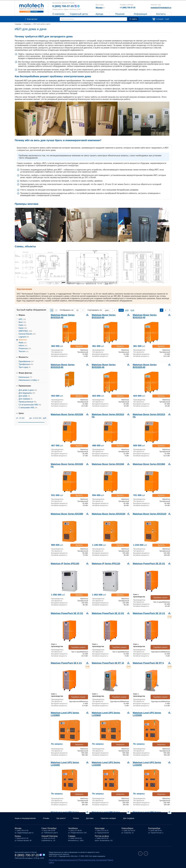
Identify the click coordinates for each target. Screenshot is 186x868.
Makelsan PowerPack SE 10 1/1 (147, 613)
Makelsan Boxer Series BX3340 (105, 464)
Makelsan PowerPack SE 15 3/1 (65, 613)
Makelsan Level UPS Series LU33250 (149, 762)
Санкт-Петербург (49, 831)
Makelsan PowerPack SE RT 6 (146, 663)
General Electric (27, 334)
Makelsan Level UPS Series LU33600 (108, 713)
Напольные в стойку (29, 380)
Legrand (24, 337)
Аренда (99, 14)
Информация (140, 14)
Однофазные (26, 361)
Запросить (80, 744)
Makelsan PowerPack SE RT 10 (105, 663)
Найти (134, 19)
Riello (23, 343)
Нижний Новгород (50, 839)
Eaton (23, 328)
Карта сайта (102, 863)
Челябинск (73, 831)
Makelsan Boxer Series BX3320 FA (66, 464)
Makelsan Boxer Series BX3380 (65, 514)
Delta (23, 325)
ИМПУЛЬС (25, 331)
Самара (72, 839)
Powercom (25, 348)
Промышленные (28, 402)
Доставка (96, 821)
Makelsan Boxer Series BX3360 (146, 464)
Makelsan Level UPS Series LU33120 (149, 812)
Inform (23, 346)
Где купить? (66, 821)
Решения (120, 14)
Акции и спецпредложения (27, 821)
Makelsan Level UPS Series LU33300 (108, 762)
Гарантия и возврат (116, 821)
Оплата (82, 821)
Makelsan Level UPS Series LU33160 (108, 812)
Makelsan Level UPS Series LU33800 (67, 713)
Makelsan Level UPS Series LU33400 (67, 762)
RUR (121, 310)
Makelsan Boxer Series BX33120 (147, 514)
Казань (18, 839)
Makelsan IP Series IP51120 (104, 563)
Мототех (31, 8)
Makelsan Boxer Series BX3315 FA (148, 414)
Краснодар (100, 831)
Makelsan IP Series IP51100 (63, 563)
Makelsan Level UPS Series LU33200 (67, 812)
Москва (18, 831)
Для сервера (26, 399)
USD (127, 310)
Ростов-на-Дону (102, 839)
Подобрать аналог (162, 595)
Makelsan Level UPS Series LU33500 (149, 713)
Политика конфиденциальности (60, 863)
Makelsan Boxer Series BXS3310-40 (67, 315)
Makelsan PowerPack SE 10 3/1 (106, 613)
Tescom (24, 351)
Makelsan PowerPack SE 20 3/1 (147, 563)
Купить (80, 347)
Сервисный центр (79, 14)
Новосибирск (127, 831)
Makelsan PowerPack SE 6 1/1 (64, 663)
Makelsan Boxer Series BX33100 (106, 514)
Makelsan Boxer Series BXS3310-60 (107, 315)
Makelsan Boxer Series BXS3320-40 (107, 365)
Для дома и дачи (28, 390)
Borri (22, 322)
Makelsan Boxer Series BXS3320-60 (149, 365)
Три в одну (25, 367)
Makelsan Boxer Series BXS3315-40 (149, 315)
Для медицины (27, 393)
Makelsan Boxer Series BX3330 (65, 414)
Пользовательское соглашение (85, 863)
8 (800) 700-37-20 (64, 6)
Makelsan (23, 340)
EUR (132, 310)
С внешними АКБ (28, 408)
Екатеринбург (154, 831)
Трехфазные (26, 364)
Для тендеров (139, 821)
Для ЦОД (24, 396)
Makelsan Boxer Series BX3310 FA (107, 414)
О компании (58, 14)
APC (22, 319)
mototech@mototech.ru (161, 8)
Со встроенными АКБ (30, 405)
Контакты (161, 14)
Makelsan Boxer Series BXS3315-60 (67, 365)
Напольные (25, 377)
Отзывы (49, 821)
